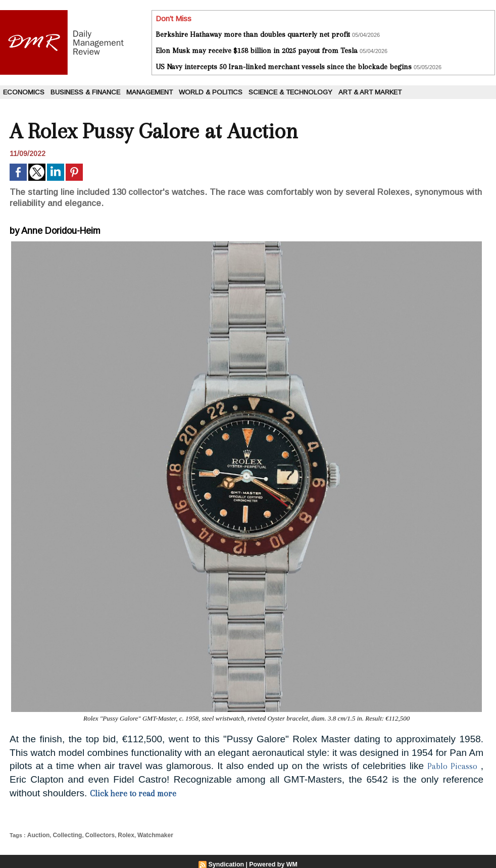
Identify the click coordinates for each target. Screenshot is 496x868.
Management (150, 92)
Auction (37, 835)
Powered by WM (273, 863)
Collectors (94, 835)
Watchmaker (146, 835)
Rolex (119, 835)
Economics (24, 92)
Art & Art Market (370, 92)
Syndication (227, 863)
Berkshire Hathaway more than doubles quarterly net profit (253, 34)
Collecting (64, 835)
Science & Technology (290, 92)
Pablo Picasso (451, 766)
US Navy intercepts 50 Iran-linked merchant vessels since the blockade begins (284, 67)
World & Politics (211, 92)
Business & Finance (85, 92)
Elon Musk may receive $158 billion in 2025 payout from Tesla (257, 50)
